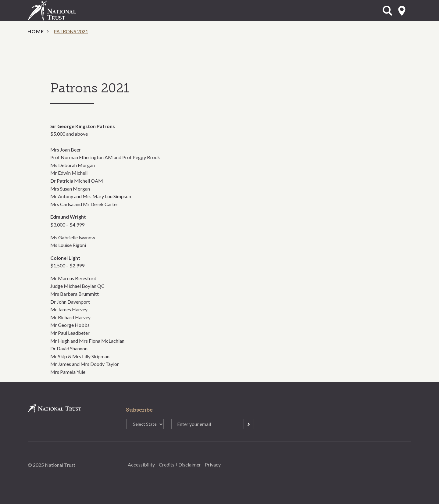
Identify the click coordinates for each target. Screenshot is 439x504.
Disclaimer (190, 465)
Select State (402, 11)
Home (36, 31)
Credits (167, 465)
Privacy (213, 465)
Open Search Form (387, 11)
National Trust (64, 11)
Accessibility (141, 465)
